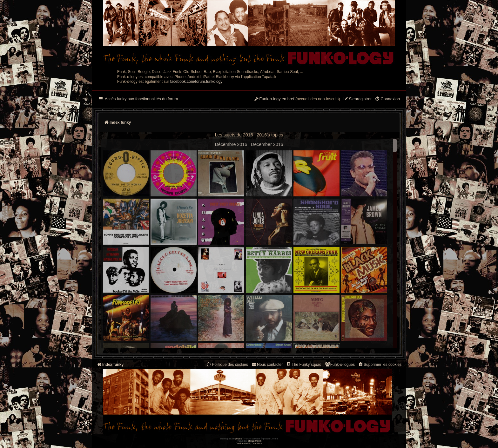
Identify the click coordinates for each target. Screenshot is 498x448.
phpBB (239, 439)
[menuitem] (387, 99)
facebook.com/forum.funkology (196, 82)
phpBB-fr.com (255, 441)
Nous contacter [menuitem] (267, 364)
